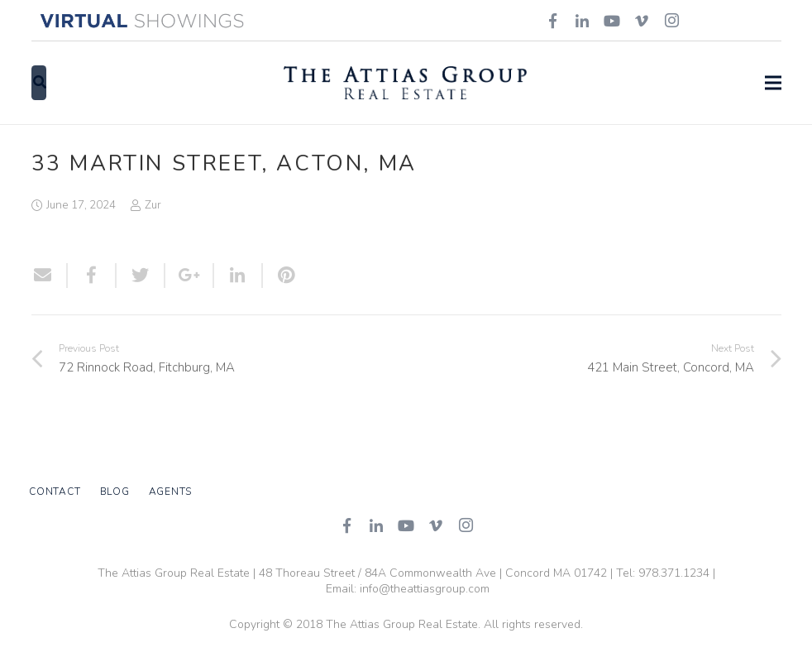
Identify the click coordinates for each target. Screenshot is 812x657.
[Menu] (773, 83)
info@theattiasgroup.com (425, 589)
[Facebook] (346, 525)
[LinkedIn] (376, 525)
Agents (171, 492)
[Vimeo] (436, 525)
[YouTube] (406, 525)
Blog (115, 492)
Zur (153, 205)
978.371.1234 (674, 573)
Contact (55, 492)
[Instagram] (466, 525)
